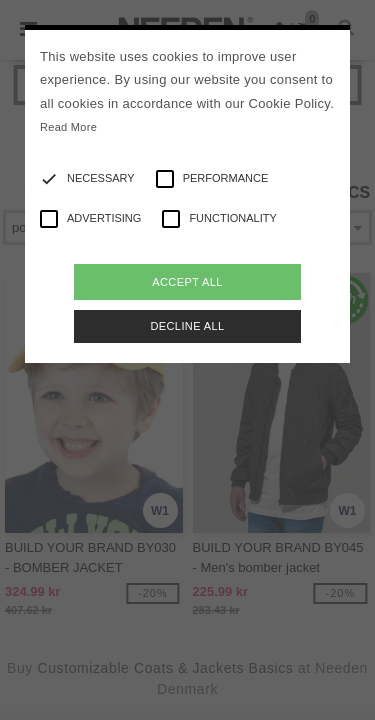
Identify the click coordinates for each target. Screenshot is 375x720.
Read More (68, 127)
